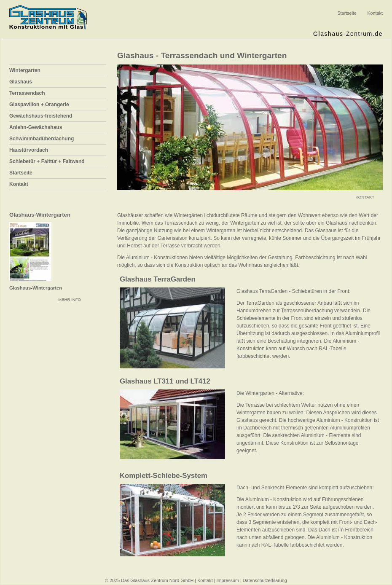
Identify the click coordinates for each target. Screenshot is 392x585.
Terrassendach (27, 93)
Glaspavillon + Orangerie (39, 105)
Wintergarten (25, 70)
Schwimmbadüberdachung (42, 139)
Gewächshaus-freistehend (41, 116)
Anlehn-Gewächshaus (36, 127)
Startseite (347, 13)
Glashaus (21, 82)
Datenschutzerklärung (265, 580)
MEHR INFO (70, 299)
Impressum (228, 580)
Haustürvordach (29, 150)
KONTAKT (365, 197)
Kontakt (375, 13)
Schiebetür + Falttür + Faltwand (47, 161)
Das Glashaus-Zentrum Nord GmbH (157, 580)
